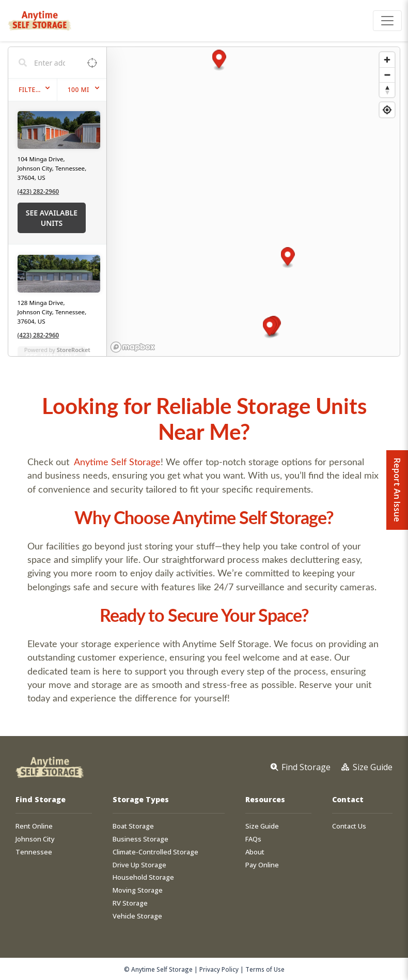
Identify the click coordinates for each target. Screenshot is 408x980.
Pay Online (262, 865)
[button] (269, 328)
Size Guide (262, 826)
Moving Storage (138, 890)
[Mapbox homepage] (133, 347)
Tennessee (34, 852)
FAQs (253, 839)
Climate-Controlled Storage (155, 852)
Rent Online (34, 826)
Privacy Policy (219, 969)
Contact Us (349, 826)
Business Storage (140, 839)
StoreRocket (74, 350)
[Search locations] (50, 63)
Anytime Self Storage (117, 462)
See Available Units (52, 218)
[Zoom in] (387, 60)
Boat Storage (133, 826)
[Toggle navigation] (387, 21)
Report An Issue (397, 490)
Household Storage (143, 877)
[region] (254, 202)
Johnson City (35, 839)
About (255, 852)
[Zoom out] (387, 75)
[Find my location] (387, 110)
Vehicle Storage (137, 916)
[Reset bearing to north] (387, 90)
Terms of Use (265, 969)
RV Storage (130, 903)
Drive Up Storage (139, 865)
